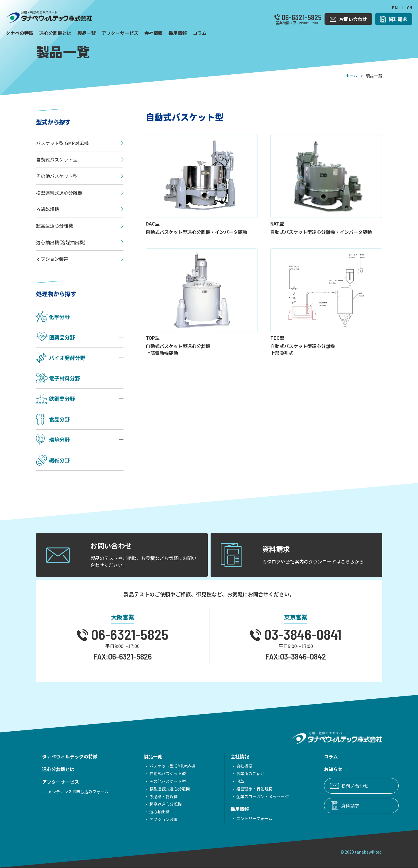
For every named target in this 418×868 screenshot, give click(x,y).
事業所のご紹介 (234, 773)
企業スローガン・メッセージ (246, 796)
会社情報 (224, 756)
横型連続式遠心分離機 (162, 789)
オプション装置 (155, 819)
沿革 (224, 781)
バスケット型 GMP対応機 (164, 766)
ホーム (351, 76)
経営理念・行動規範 (238, 789)
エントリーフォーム (238, 818)
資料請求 (326, 805)
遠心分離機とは (58, 769)
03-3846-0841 (301, 634)
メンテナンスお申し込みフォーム (78, 792)
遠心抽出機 (151, 811)
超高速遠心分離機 (158, 804)
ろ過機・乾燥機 (155, 796)
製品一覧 (145, 756)
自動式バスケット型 (160, 773)
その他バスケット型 (160, 781)
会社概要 (228, 766)
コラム (307, 756)
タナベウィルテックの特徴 (70, 756)
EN (395, 7)
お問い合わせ (331, 786)
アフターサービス (61, 782)
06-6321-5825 (301, 17)
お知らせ (309, 769)
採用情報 (224, 809)
